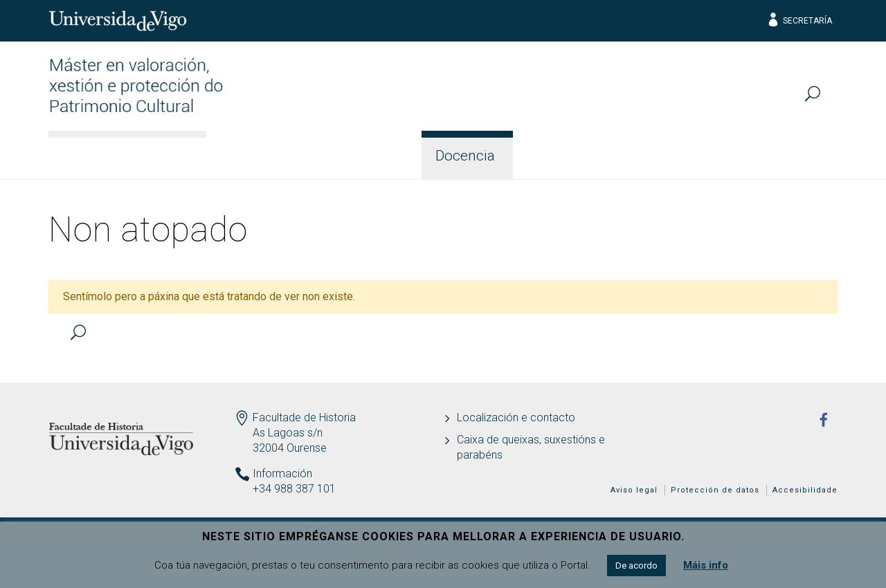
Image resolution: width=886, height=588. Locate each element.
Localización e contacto (516, 417)
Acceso (371, 156)
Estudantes (571, 156)
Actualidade (781, 156)
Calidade (675, 156)
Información (268, 156)
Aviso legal (634, 490)
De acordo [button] (636, 566)
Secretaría (799, 21)
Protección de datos (715, 490)
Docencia (465, 156)
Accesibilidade (805, 490)
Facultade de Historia (304, 417)
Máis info (706, 565)
